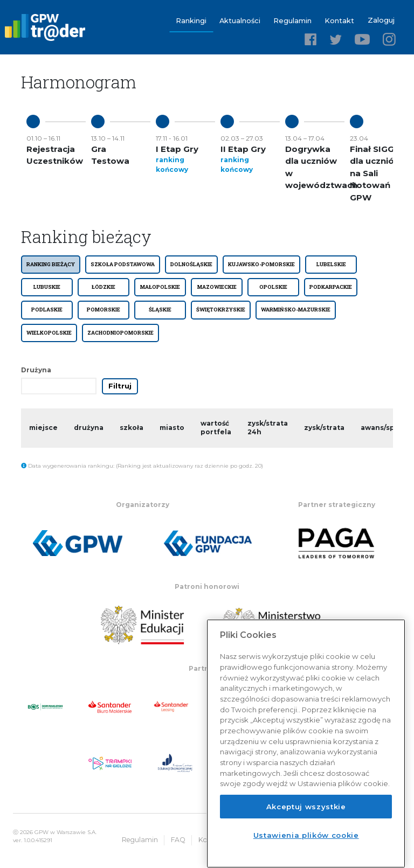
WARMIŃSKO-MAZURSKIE (296, 309)
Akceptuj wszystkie (306, 807)
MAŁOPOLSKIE (160, 286)
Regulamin (294, 20)
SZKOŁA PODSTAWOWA (123, 263)
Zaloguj (381, 20)
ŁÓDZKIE (103, 286)
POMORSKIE (103, 309)
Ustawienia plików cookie (306, 835)
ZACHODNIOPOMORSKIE (120, 332)
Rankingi (192, 20)
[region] (306, 744)
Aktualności (241, 20)
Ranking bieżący (51, 263)
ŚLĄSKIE (160, 309)
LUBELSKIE (331, 263)
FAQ (187, 839)
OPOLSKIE (273, 286)
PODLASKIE (47, 309)
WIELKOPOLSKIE (49, 332)
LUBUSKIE (47, 286)
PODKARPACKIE (331, 286)
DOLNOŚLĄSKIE (191, 263)
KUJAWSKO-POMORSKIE (261, 263)
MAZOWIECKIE (217, 286)
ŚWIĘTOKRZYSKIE (221, 309)
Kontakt (340, 20)
